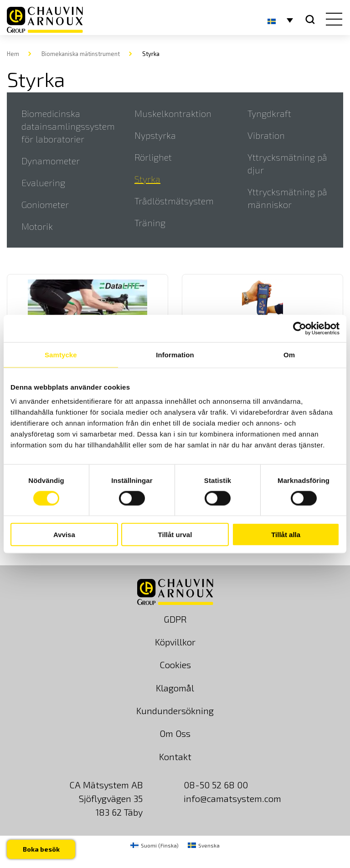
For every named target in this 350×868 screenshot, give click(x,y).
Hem (13, 54)
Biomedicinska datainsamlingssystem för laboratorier (68, 126)
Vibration (266, 135)
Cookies (175, 665)
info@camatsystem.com (232, 798)
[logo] (45, 20)
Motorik (37, 226)
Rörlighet (153, 157)
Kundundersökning (175, 711)
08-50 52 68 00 (216, 785)
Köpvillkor (175, 642)
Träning (150, 223)
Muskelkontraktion (173, 113)
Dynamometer (51, 161)
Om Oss (175, 733)
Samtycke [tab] (61, 354)
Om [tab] (289, 354)
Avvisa (64, 535)
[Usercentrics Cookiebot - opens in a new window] (300, 328)
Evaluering (43, 183)
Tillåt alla (286, 535)
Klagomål (175, 688)
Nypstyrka (155, 135)
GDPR (175, 619)
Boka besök (42, 849)
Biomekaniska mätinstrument (81, 54)
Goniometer (45, 204)
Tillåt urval (175, 535)
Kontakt (175, 756)
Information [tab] (175, 354)
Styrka (147, 179)
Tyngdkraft (269, 113)
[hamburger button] (332, 20)
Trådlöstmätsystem (174, 201)
